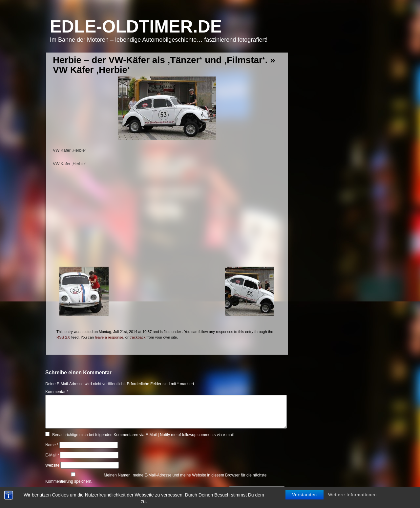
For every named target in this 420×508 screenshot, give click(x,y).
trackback (137, 337)
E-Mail (52, 455)
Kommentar (57, 392)
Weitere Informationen (353, 495)
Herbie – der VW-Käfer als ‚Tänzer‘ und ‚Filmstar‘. (160, 60)
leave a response (109, 337)
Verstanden (304, 495)
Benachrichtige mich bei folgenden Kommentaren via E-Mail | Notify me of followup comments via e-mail (143, 435)
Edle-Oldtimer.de (136, 26)
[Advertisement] (167, 221)
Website (52, 465)
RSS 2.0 (63, 337)
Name (52, 445)
